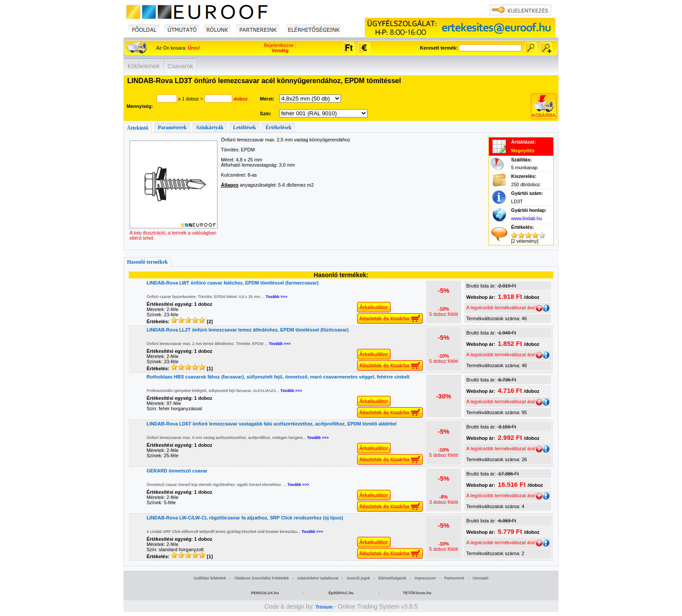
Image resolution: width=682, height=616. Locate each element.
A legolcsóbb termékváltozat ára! (504, 308)
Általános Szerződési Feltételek (262, 578)
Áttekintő (138, 128)
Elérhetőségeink (393, 578)
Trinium (324, 607)
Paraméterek (172, 127)
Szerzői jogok (358, 578)
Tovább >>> (277, 297)
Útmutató (480, 578)
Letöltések (245, 127)
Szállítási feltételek (210, 578)
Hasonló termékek (147, 262)
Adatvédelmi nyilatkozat (318, 578)
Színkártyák (210, 127)
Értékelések (278, 127)
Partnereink (454, 578)
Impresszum (425, 578)
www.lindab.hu (527, 218)
